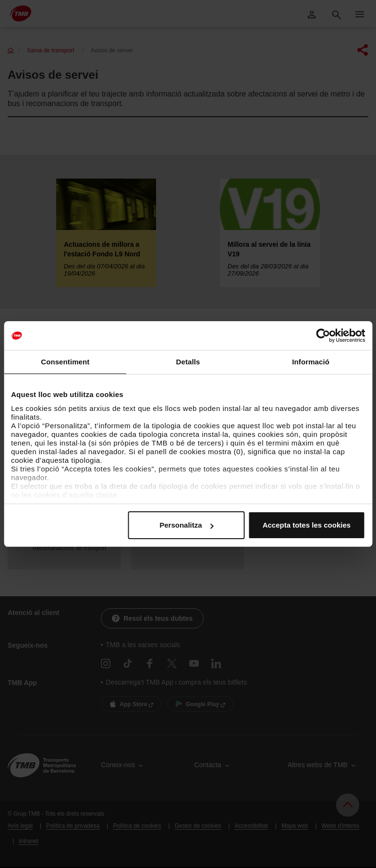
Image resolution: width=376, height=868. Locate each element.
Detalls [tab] (188, 362)
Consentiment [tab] (65, 362)
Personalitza (186, 525)
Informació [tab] (311, 362)
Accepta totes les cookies (307, 525)
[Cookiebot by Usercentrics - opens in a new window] (323, 336)
